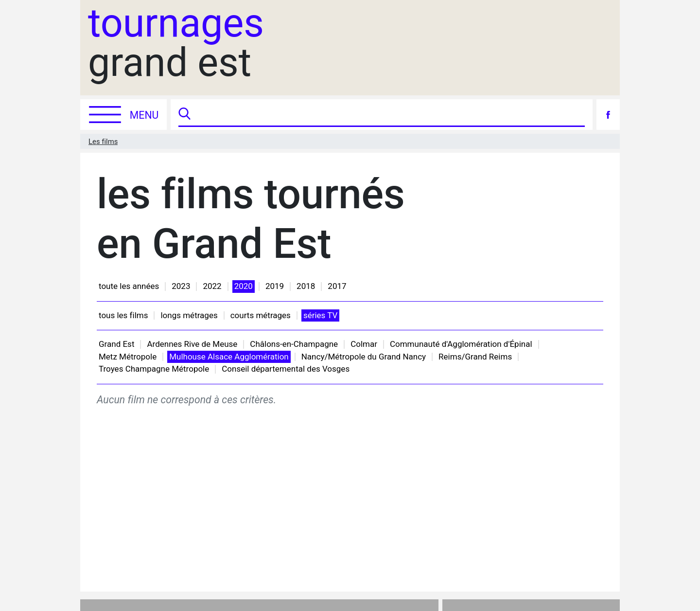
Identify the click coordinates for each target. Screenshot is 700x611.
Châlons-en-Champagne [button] (294, 344)
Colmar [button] (364, 344)
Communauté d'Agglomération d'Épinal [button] (461, 344)
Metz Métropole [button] (128, 357)
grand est (176, 43)
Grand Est (116, 344)
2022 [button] (212, 286)
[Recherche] (389, 115)
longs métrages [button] (189, 315)
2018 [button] (306, 286)
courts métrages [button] (261, 315)
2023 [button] (181, 286)
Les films (103, 142)
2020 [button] (244, 286)
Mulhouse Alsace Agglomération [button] (229, 357)
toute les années (129, 286)
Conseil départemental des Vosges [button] (286, 369)
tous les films (123, 315)
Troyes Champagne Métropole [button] (154, 369)
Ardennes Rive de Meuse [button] (192, 344)
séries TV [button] (320, 315)
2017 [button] (337, 286)
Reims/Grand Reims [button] (475, 357)
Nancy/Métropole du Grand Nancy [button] (364, 357)
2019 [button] (275, 286)
